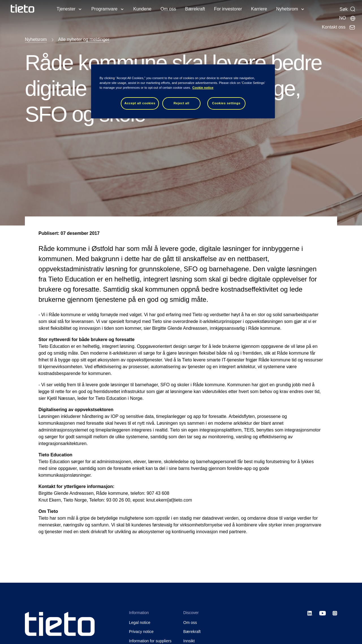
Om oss (168, 9)
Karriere (259, 9)
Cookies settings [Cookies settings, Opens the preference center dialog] (226, 103)
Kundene (142, 9)
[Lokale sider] (347, 18)
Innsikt (189, 641)
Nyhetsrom (287, 9)
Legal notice (140, 623)
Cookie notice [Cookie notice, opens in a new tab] (203, 88)
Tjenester (66, 9)
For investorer (228, 9)
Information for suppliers (150, 641)
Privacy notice (141, 632)
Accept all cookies (140, 103)
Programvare (104, 9)
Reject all (182, 103)
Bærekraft (195, 9)
